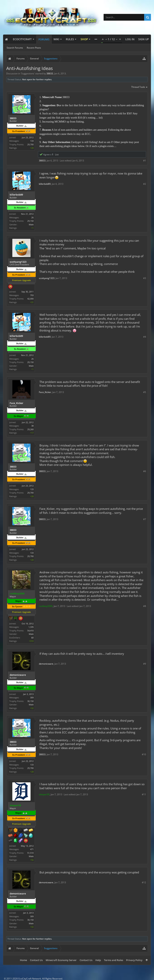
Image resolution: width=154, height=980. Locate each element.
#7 (145, 519)
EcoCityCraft (22, 39)
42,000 (30, 299)
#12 (144, 882)
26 (32, 217)
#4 (145, 337)
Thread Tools (139, 87)
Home (23, 960)
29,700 (30, 144)
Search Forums (15, 48)
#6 (145, 471)
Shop (84, 39)
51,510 (30, 853)
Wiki (56, 39)
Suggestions (28, 73)
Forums (44, 39)
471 (32, 849)
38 (32, 426)
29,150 (30, 221)
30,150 (30, 701)
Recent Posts (34, 48)
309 (32, 697)
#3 (145, 278)
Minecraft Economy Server (61, 960)
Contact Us (36, 960)
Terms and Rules (114, 960)
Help (98, 960)
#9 (145, 664)
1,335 (31, 627)
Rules (70, 39)
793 (32, 295)
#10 (144, 754)
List (57, 154)
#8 (145, 606)
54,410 (30, 631)
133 (32, 141)
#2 (145, 184)
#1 (145, 161)
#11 (144, 794)
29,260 (30, 429)
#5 (145, 392)
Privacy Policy (134, 960)
